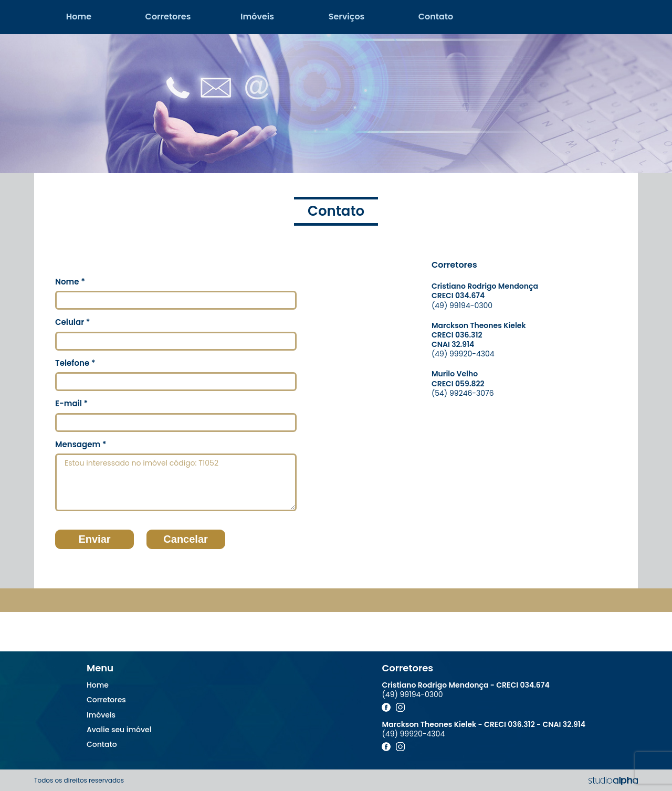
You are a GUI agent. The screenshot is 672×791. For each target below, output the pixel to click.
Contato (436, 17)
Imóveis (257, 17)
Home (79, 17)
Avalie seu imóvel (119, 730)
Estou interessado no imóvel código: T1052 (176, 482)
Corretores (168, 17)
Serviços (347, 17)
